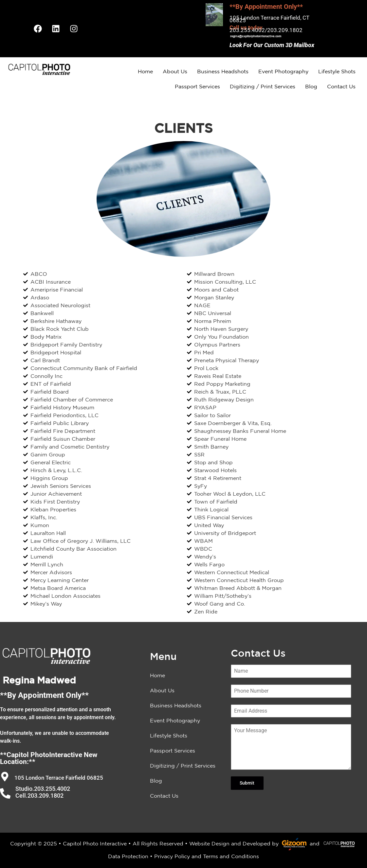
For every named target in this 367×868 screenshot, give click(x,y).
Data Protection (128, 856)
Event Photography (283, 71)
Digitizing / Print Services (263, 86)
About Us (175, 71)
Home (145, 71)
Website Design (209, 843)
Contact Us (341, 86)
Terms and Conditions (231, 856)
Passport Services (197, 86)
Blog (311, 86)
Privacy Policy (172, 856)
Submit (247, 783)
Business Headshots (223, 71)
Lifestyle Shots (337, 71)
